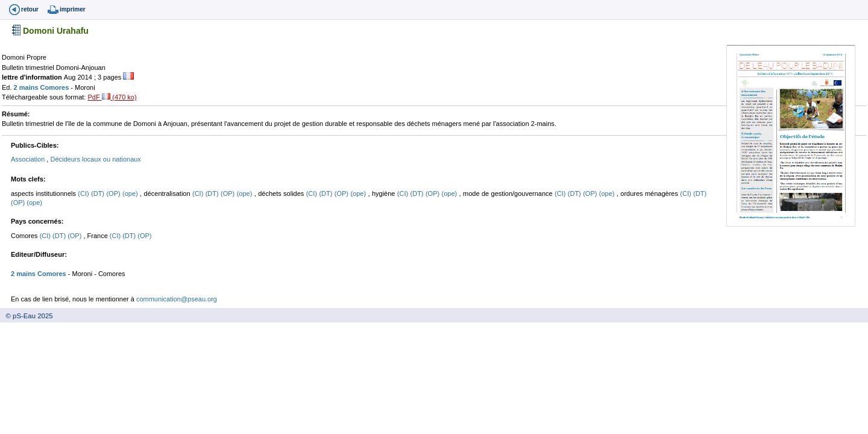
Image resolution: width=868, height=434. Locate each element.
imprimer (73, 9)
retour (30, 9)
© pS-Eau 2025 (27, 316)
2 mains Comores (42, 87)
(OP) (114, 193)
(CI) (84, 193)
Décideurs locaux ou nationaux (95, 159)
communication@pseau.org (177, 299)
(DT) (99, 193)
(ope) (131, 193)
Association (29, 159)
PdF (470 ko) (112, 97)
